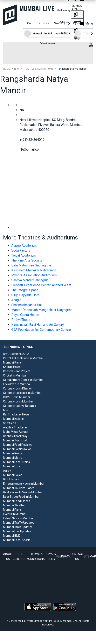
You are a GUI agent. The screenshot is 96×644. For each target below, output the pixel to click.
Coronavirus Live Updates (20, 406)
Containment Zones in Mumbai (23, 380)
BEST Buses (11, 479)
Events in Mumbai (15, 514)
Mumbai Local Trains (16, 462)
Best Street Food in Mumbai (21, 497)
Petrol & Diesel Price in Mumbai (23, 358)
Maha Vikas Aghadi (16, 432)
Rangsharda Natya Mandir (72, 69)
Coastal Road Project (17, 371)
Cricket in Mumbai (15, 375)
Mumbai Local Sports (17, 540)
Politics (44, 23)
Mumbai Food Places (17, 501)
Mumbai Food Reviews (18, 445)
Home (7, 69)
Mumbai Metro (13, 458)
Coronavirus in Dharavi (18, 388)
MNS (6, 410)
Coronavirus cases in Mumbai (22, 393)
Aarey (7, 471)
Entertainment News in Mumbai (24, 484)
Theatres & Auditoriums (38, 69)
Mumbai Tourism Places (19, 488)
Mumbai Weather (14, 505)
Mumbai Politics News (17, 449)
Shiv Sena (10, 423)
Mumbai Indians (13, 419)
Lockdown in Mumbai (17, 384)
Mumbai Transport (15, 440)
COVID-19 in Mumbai (16, 397)
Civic (31, 23)
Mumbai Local (12, 466)
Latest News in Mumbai (18, 518)
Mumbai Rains (12, 362)
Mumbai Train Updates (18, 527)
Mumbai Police (13, 475)
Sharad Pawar (12, 367)
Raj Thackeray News (16, 414)
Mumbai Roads (13, 453)
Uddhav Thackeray (15, 436)
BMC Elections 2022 (16, 354)
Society (60, 23)
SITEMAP (90, 556)
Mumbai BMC (12, 536)
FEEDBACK (63, 556)
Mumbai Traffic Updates (19, 523)
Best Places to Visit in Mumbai (23, 492)
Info (16, 69)
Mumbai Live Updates (17, 531)
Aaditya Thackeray (15, 427)
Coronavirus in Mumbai (18, 401)
